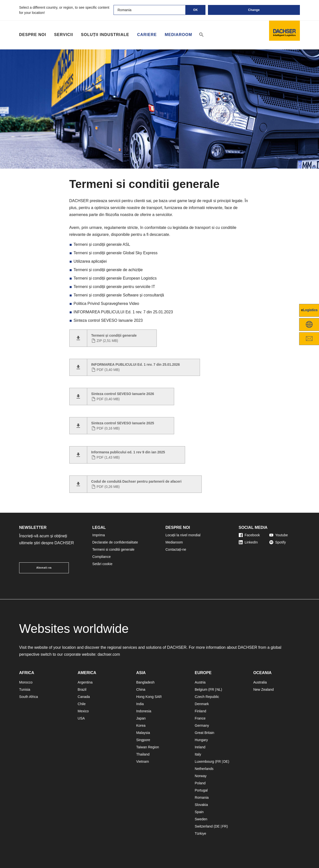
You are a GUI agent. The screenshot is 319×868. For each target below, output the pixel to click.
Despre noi (33, 35)
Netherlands (204, 769)
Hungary (201, 740)
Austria (200, 682)
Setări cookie (102, 564)
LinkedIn (248, 542)
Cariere (147, 35)
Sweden (201, 819)
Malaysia (143, 733)
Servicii (64, 35)
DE (225, 761)
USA (81, 718)
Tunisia (25, 689)
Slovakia (201, 805)
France (200, 718)
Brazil (82, 689)
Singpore (143, 740)
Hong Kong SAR (149, 697)
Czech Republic (207, 697)
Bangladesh (145, 682)
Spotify (278, 542)
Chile (82, 704)
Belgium (201, 689)
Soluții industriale (105, 35)
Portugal (201, 790)
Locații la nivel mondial (183, 535)
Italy (198, 754)
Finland (200, 711)
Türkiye (200, 833)
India (140, 704)
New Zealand (263, 689)
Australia (260, 682)
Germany (202, 725)
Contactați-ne (176, 549)
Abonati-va (44, 568)
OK (196, 10)
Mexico (83, 711)
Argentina (85, 682)
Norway (201, 776)
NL (219, 689)
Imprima (99, 535)
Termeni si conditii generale (114, 549)
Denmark (202, 704)
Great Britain (205, 733)
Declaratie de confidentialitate (115, 542)
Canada (84, 697)
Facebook (249, 535)
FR (212, 689)
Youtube (279, 535)
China (141, 689)
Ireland (200, 747)
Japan (141, 718)
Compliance (102, 557)
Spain (199, 812)
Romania (202, 797)
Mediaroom (178, 35)
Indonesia (144, 711)
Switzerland (204, 826)
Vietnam (142, 761)
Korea (141, 725)
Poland (200, 783)
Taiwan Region (148, 747)
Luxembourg (204, 761)
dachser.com (109, 654)
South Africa (29, 697)
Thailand (143, 754)
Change (254, 10)
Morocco (26, 682)
